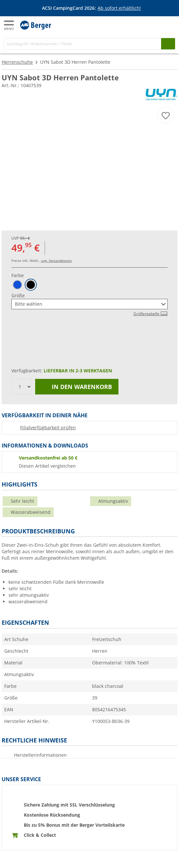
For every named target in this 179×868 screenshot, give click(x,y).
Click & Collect (40, 835)
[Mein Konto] (156, 25)
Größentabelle (151, 314)
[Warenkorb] (169, 25)
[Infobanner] (91, 8)
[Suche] (83, 44)
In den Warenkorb (77, 387)
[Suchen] (168, 44)
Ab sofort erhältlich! (119, 8)
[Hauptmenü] (9, 25)
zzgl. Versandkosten (56, 260)
